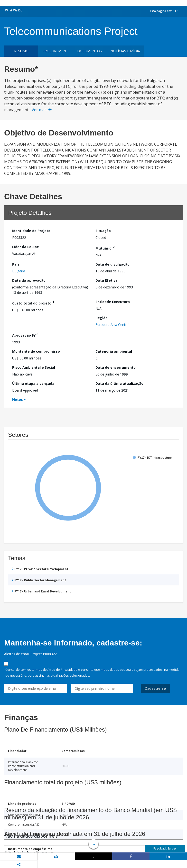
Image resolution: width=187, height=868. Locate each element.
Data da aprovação (29, 280)
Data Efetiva (107, 280)
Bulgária (19, 271)
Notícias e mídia (125, 51)
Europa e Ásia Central (112, 325)
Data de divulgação (112, 264)
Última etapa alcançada (33, 383)
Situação (103, 231)
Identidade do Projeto (31, 231)
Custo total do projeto (33, 302)
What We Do (14, 10)
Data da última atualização (119, 383)
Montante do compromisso (36, 351)
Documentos (89, 51)
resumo (21, 51)
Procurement (55, 51)
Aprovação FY (25, 335)
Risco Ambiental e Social (34, 367)
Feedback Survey (165, 848)
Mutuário (105, 247)
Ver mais (42, 110)
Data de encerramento (116, 367)
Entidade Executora (113, 302)
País (16, 264)
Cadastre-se (155, 688)
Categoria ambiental (114, 351)
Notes (18, 399)
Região (102, 318)
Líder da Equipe (26, 247)
